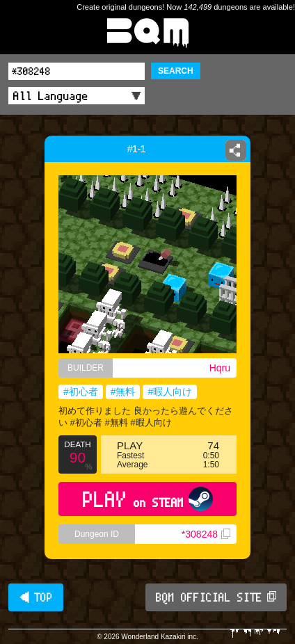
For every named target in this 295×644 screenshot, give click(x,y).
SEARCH (176, 71)
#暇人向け (170, 392)
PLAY (148, 499)
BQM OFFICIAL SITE (216, 597)
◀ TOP (36, 597)
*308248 (206, 534)
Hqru (220, 368)
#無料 (123, 392)
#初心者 (81, 392)
